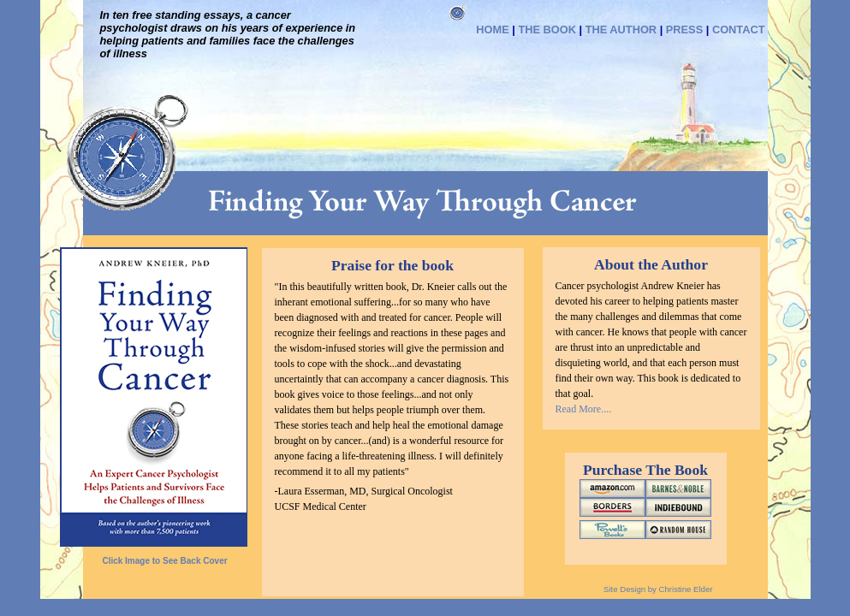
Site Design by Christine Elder (658, 589)
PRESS (684, 30)
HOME (492, 30)
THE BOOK (547, 30)
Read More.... (584, 409)
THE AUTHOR (621, 30)
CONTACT (739, 30)
